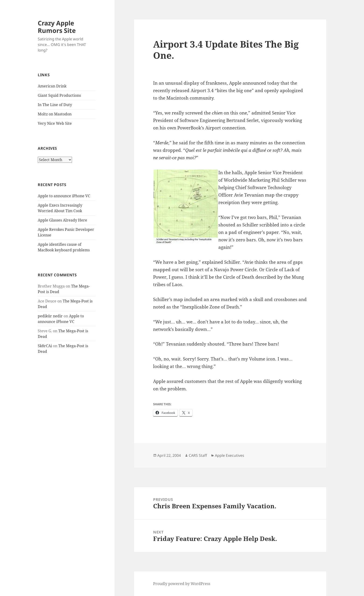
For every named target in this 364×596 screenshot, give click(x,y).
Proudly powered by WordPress (182, 584)
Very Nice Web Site (55, 123)
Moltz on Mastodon (55, 114)
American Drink (52, 86)
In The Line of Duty (55, 105)
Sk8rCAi (45, 346)
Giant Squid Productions (59, 95)
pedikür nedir (50, 316)
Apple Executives (230, 455)
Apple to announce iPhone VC (64, 196)
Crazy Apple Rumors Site (57, 27)
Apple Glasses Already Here (62, 220)
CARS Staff (198, 455)
